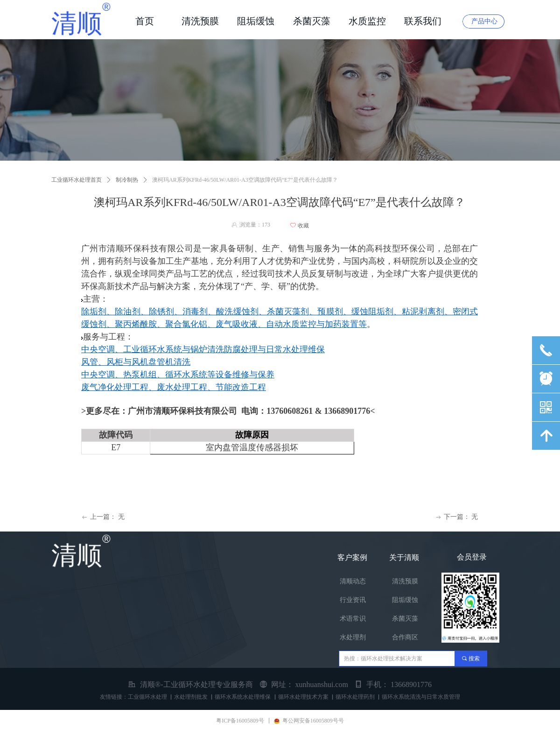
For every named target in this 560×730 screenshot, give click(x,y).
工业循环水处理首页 (77, 180)
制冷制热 (127, 180)
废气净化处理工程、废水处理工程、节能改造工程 (174, 387)
